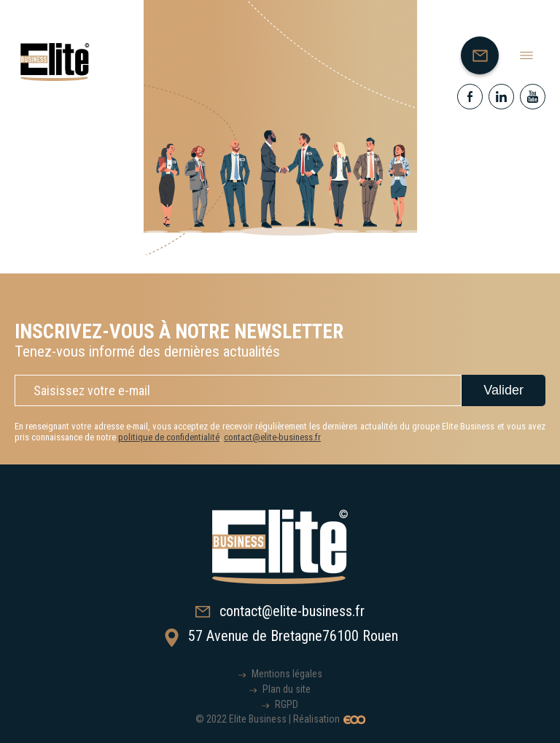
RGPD (287, 704)
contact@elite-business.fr (272, 437)
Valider (503, 390)
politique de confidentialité (169, 437)
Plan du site (287, 689)
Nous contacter (486, 59)
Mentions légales (287, 674)
